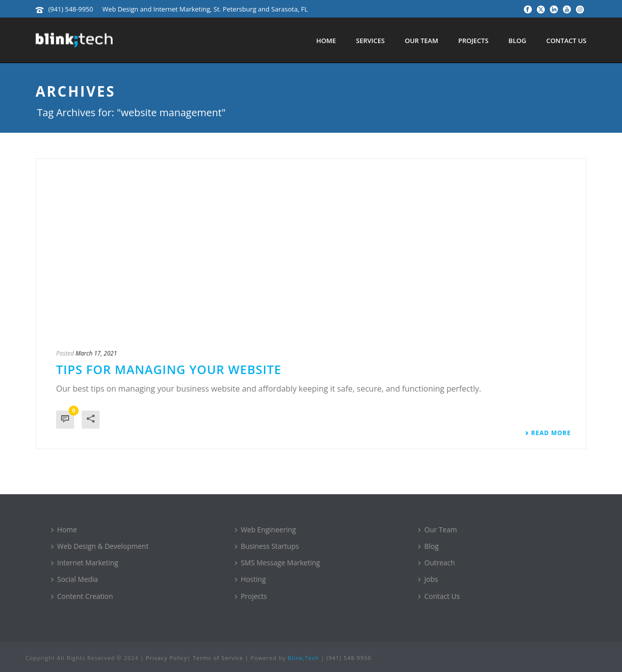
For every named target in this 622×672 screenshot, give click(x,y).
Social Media (75, 579)
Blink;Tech (303, 658)
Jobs (428, 579)
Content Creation (82, 596)
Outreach (436, 563)
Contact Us (566, 41)
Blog (517, 41)
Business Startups (267, 546)
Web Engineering (265, 530)
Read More (548, 433)
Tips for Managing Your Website (169, 369)
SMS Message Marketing (277, 563)
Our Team (421, 41)
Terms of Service (218, 658)
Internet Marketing (85, 563)
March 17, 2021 (96, 353)
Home (326, 41)
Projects (473, 41)
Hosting (250, 579)
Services (370, 41)
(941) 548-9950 (71, 9)
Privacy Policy (167, 658)
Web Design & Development (100, 546)
